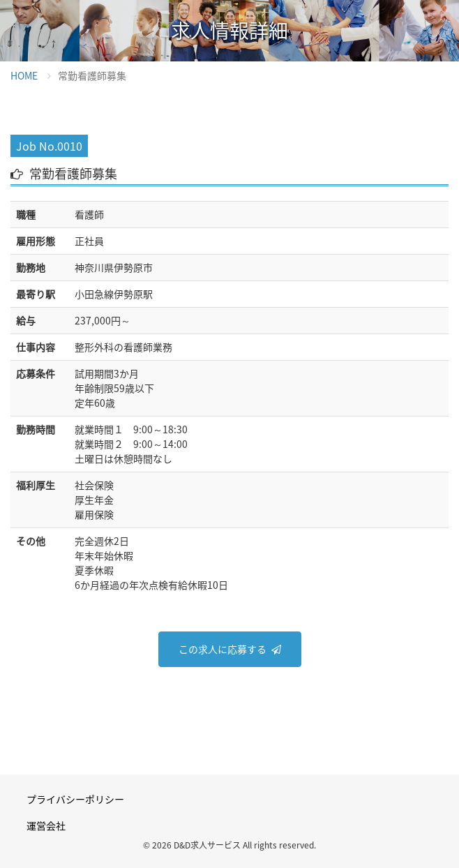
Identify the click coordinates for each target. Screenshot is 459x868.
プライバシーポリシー (75, 799)
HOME (24, 75)
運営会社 (46, 825)
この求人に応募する (223, 649)
